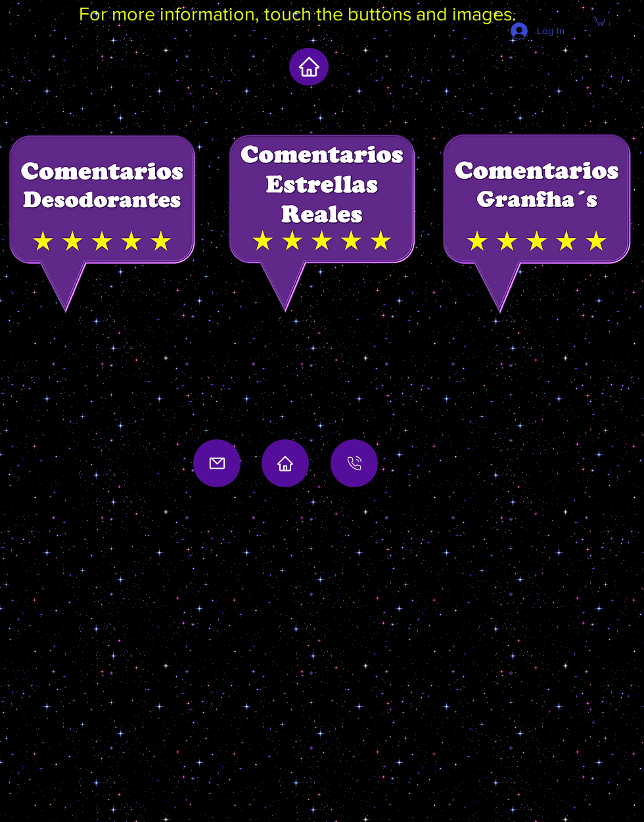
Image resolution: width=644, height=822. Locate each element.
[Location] (354, 463)
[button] (599, 21)
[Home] (285, 463)
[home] (309, 67)
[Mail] (217, 463)
